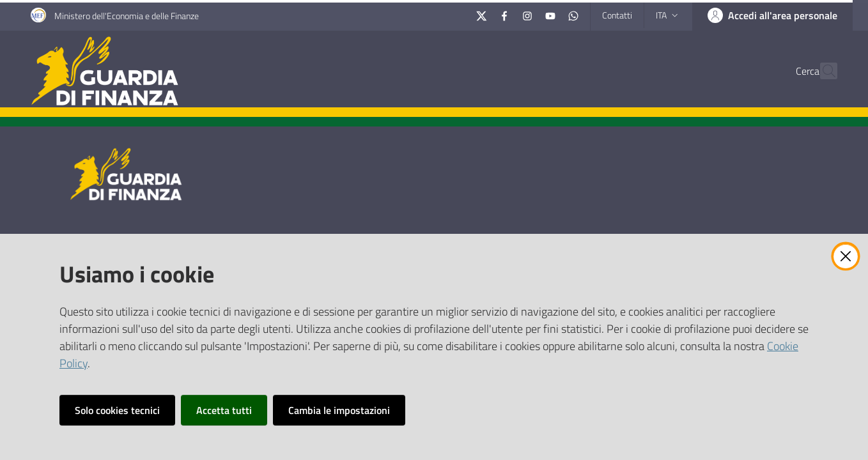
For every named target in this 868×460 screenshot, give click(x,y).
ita (668, 15)
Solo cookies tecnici (117, 410)
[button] (822, 71)
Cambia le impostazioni (339, 410)
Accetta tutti (224, 410)
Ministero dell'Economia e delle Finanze (127, 16)
